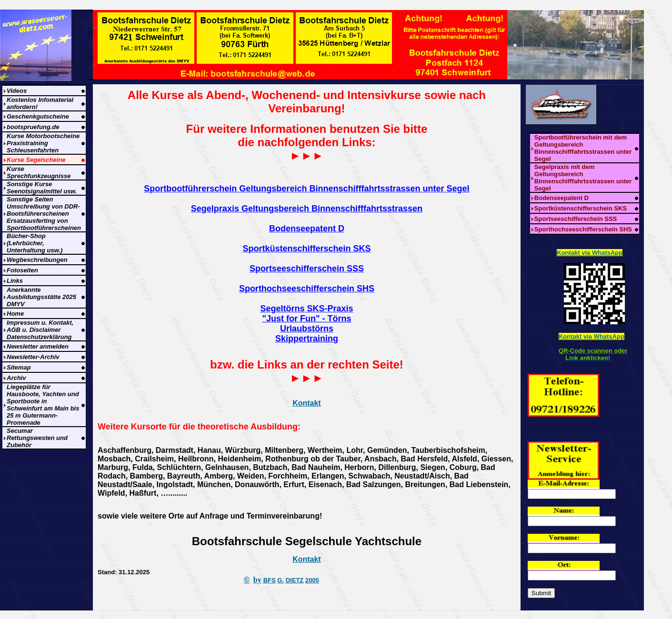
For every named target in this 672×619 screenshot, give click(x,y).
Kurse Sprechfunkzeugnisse (39, 172)
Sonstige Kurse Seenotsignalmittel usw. (42, 188)
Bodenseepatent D (562, 198)
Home (15, 314)
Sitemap (19, 367)
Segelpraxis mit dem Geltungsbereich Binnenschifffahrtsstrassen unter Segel (583, 178)
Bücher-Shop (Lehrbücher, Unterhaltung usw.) (35, 243)
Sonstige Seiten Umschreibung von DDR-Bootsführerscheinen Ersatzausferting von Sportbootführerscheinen (44, 214)
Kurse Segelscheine (36, 160)
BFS (270, 580)
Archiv (16, 378)
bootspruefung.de (33, 127)
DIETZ (295, 580)
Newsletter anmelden (38, 346)
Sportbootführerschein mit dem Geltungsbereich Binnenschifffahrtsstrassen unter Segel (583, 148)
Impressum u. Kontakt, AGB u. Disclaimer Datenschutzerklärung (40, 330)
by (257, 580)
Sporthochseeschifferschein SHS (583, 229)
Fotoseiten (22, 270)
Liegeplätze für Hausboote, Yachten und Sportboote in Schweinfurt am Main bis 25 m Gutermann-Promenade (43, 405)
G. (281, 580)
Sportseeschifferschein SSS (576, 219)
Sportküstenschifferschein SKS (581, 208)
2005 (312, 580)
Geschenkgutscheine (38, 116)
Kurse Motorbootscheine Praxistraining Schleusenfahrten (43, 143)
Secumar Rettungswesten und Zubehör (37, 438)
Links (15, 281)
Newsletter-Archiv (33, 357)
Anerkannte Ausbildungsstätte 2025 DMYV (41, 297)
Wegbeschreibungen (37, 260)
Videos (17, 91)
